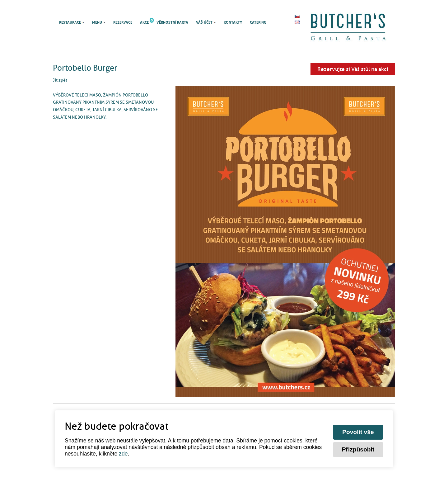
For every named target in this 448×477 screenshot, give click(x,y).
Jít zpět (60, 80)
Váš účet (204, 22)
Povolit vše (358, 432)
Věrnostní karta (172, 22)
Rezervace (123, 22)
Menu (97, 22)
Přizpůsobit (358, 449)
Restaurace (70, 22)
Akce (144, 22)
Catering (258, 22)
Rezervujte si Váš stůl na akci (353, 69)
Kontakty (233, 22)
